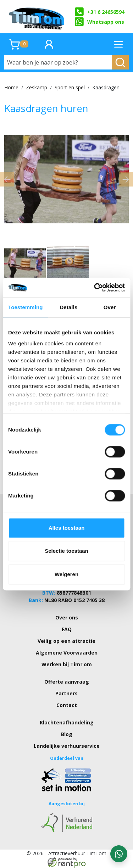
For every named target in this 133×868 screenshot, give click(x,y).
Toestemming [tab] (26, 307)
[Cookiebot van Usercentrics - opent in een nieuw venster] (95, 288)
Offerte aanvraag (67, 682)
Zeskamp (37, 87)
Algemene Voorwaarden (67, 653)
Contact (67, 705)
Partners (66, 693)
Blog (67, 734)
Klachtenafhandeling (67, 722)
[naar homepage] (37, 17)
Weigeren (66, 574)
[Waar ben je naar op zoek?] (58, 62)
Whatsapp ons (99, 22)
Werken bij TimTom (67, 664)
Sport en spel (70, 87)
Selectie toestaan (66, 551)
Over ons (67, 617)
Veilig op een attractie (66, 641)
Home (11, 87)
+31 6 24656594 (99, 12)
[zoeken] (120, 62)
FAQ (67, 629)
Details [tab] (68, 307)
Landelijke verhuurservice (67, 746)
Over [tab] (110, 307)
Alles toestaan (67, 528)
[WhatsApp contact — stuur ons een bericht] (119, 854)
